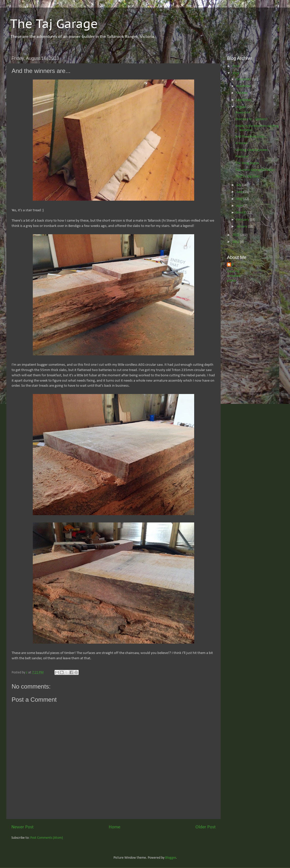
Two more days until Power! (255, 170)
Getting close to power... (253, 150)
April (240, 206)
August (242, 107)
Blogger (171, 858)
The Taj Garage (54, 23)
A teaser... (243, 143)
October (242, 93)
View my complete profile (234, 276)
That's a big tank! (248, 177)
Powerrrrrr (243, 113)
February (243, 220)
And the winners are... (251, 137)
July (239, 185)
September (244, 100)
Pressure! (242, 157)
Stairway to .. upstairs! (252, 119)
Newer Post (22, 827)
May (240, 199)
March (241, 213)
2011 (236, 242)
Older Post (206, 827)
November (244, 86)
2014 (236, 66)
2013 (236, 73)
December (244, 79)
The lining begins (247, 163)
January (242, 227)
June (240, 192)
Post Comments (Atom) (47, 838)
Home (114, 827)
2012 (236, 235)
